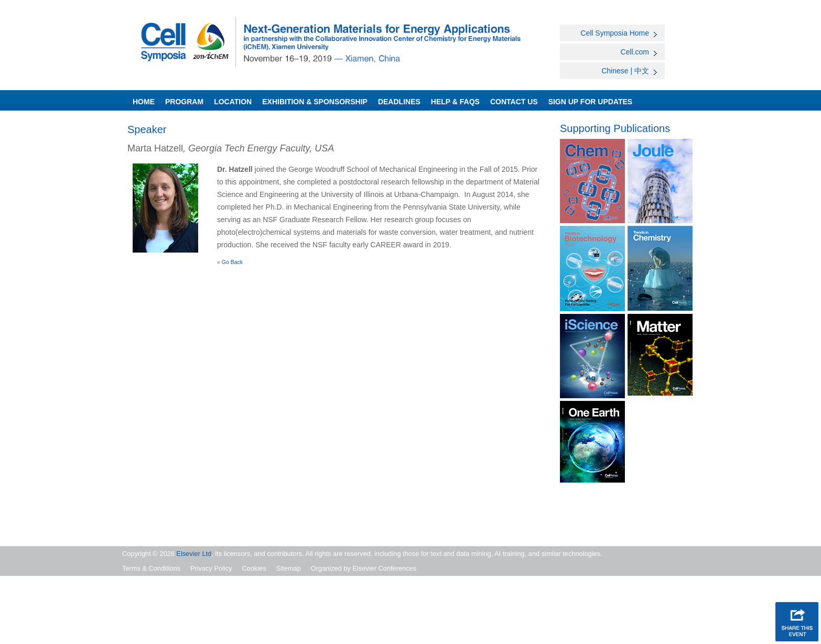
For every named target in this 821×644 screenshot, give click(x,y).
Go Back (232, 262)
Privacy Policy (211, 568)
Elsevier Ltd (194, 554)
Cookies (254, 568)
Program (184, 102)
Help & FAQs (455, 102)
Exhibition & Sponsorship (315, 102)
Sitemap (289, 568)
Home (144, 102)
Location (233, 102)
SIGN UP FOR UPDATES (591, 102)
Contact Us (514, 102)
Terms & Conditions (151, 568)
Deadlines (399, 102)
